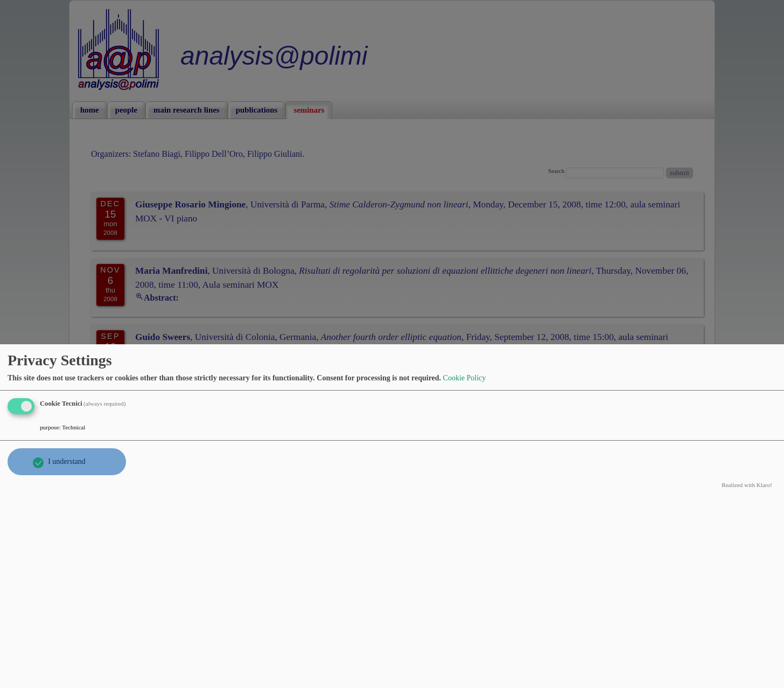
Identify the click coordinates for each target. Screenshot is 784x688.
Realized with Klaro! (747, 485)
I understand (67, 461)
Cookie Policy (465, 378)
